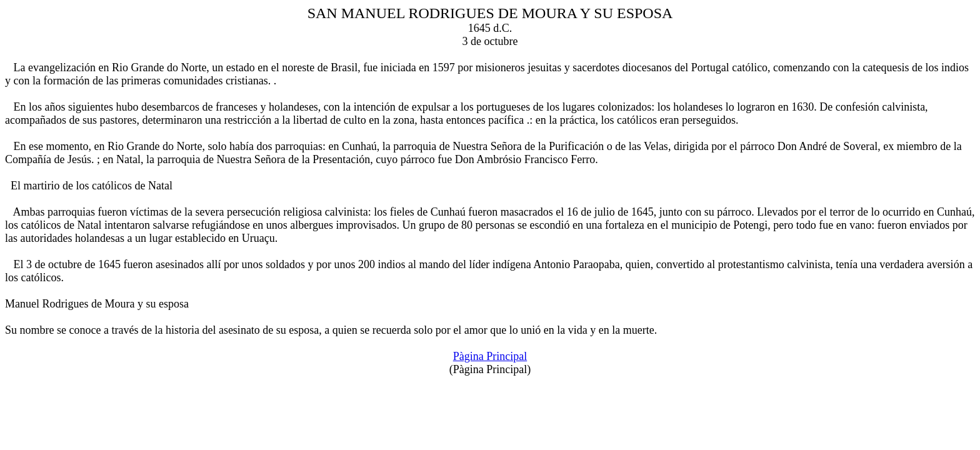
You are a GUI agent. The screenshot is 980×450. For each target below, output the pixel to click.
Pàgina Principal (490, 356)
